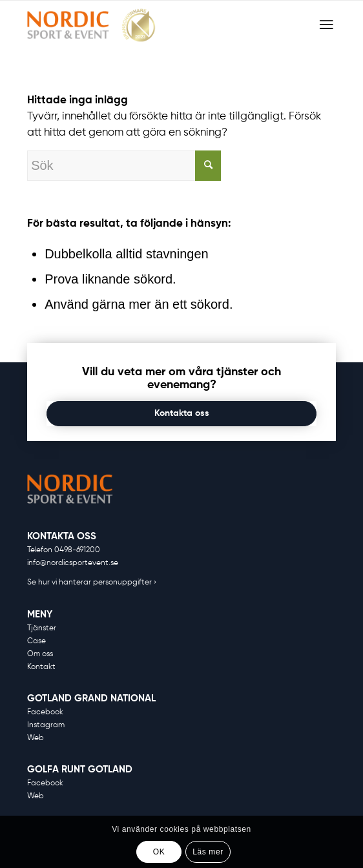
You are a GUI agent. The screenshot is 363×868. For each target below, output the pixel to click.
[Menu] (327, 25)
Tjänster (42, 628)
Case (36, 641)
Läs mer (208, 852)
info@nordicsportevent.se (73, 563)
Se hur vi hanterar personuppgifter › (92, 583)
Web (36, 738)
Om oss (40, 654)
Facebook (45, 712)
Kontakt (41, 667)
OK (159, 852)
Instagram (46, 725)
